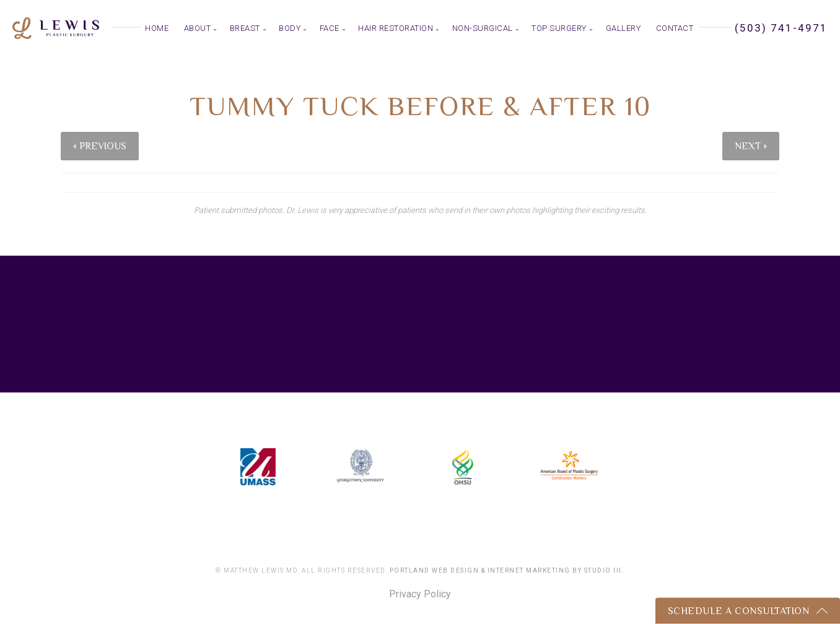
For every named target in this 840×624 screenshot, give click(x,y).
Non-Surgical (483, 28)
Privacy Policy (420, 594)
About (198, 28)
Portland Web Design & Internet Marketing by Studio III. (507, 570)
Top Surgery (559, 28)
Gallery (623, 28)
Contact (675, 28)
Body (290, 28)
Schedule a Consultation (739, 611)
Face (330, 28)
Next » (751, 146)
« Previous (100, 146)
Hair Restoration (396, 28)
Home (157, 28)
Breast (245, 28)
